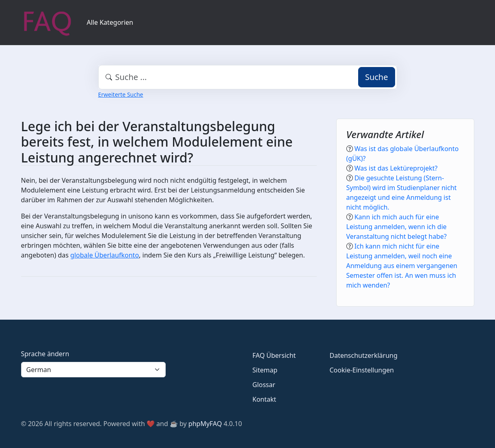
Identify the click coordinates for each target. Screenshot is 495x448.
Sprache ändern (45, 354)
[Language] (93, 370)
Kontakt (265, 399)
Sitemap (265, 370)
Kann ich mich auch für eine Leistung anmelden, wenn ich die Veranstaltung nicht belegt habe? (397, 227)
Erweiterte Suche (121, 94)
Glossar (264, 385)
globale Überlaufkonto (105, 255)
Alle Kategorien (110, 22)
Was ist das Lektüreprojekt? (396, 168)
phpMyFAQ (205, 424)
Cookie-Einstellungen (362, 370)
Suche (377, 77)
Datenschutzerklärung (364, 355)
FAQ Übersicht (274, 355)
